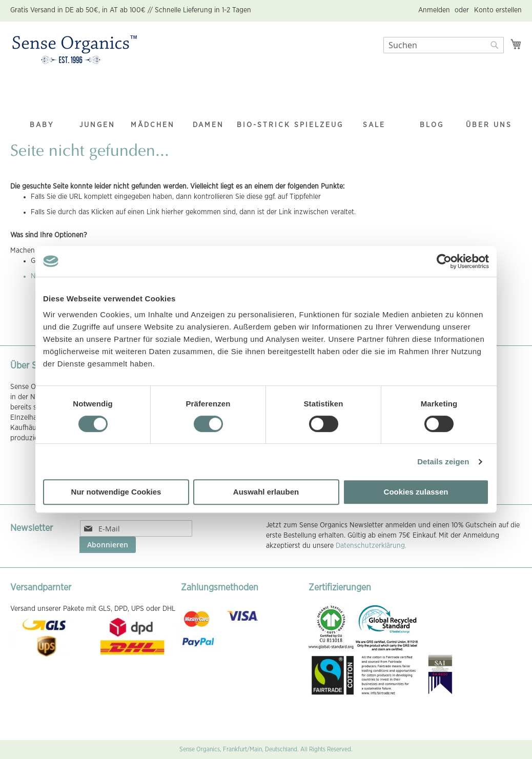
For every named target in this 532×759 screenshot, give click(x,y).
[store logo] (75, 50)
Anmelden (434, 10)
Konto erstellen (498, 10)
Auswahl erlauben (266, 492)
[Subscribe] (108, 545)
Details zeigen (443, 461)
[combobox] (444, 45)
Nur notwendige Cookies (116, 492)
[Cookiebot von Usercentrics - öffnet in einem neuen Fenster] (444, 261)
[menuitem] (42, 105)
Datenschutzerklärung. (371, 546)
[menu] (266, 105)
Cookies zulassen (416, 492)
